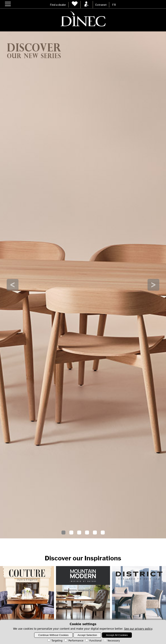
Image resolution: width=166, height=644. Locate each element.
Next (153, 285)
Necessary (111, 641)
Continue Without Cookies (53, 635)
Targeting (55, 641)
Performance (74, 641)
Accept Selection (87, 635)
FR (114, 5)
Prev (13, 285)
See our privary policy (138, 629)
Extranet (101, 5)
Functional (93, 641)
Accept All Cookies (117, 635)
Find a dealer (58, 5)
